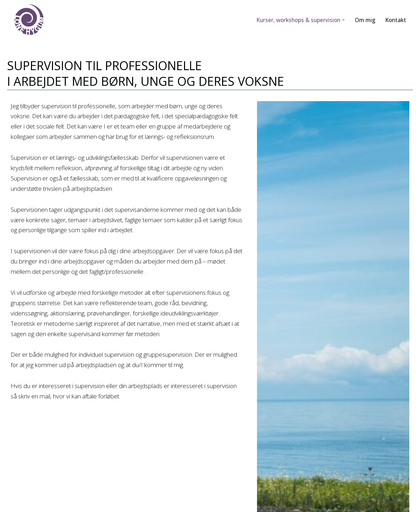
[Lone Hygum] (31, 20)
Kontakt (396, 20)
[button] (343, 20)
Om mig (365, 20)
